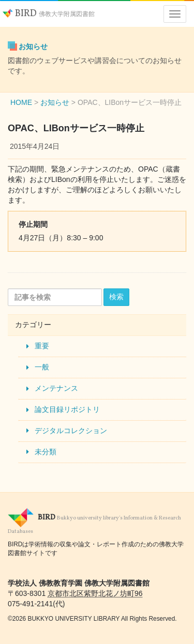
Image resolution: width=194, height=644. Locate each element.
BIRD (49, 14)
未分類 (46, 452)
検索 (116, 297)
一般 (42, 367)
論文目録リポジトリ (67, 409)
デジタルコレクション (71, 431)
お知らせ (33, 47)
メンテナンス (56, 388)
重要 (42, 346)
